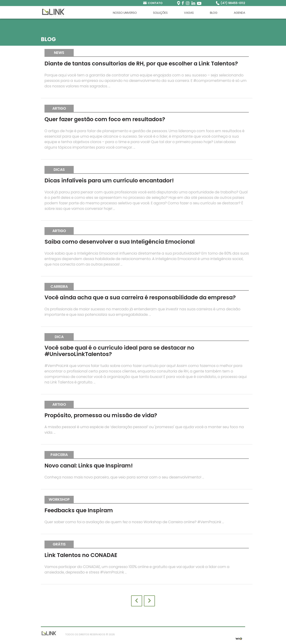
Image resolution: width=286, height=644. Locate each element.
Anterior (137, 601)
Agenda (239, 13)
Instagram (188, 3)
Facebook (183, 3)
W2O (239, 638)
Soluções (160, 13)
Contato (155, 3)
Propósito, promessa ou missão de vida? (101, 415)
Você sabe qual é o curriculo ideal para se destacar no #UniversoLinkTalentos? (119, 351)
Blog (214, 13)
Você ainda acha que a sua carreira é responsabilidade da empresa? (140, 298)
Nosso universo (125, 13)
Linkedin (193, 3)
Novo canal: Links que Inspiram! (89, 466)
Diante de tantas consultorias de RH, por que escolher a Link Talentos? (141, 64)
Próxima (149, 601)
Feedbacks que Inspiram (79, 510)
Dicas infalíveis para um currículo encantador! (109, 181)
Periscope (179, 3)
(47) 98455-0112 (233, 3)
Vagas (189, 13)
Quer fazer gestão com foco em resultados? (105, 119)
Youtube (199, 3)
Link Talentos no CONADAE (81, 555)
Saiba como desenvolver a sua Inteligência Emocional (120, 242)
